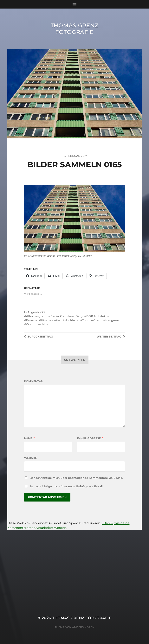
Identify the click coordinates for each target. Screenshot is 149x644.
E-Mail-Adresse (90, 438)
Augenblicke (36, 312)
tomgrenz (112, 320)
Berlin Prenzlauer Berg (67, 316)
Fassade (32, 320)
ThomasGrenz (92, 320)
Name (29, 438)
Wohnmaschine (37, 324)
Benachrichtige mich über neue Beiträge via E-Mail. (66, 486)
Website (30, 458)
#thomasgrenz (36, 316)
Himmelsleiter (51, 320)
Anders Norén (83, 627)
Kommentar (33, 381)
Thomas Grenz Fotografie (74, 29)
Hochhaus (72, 320)
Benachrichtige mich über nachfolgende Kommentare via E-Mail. (76, 478)
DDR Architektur (98, 316)
